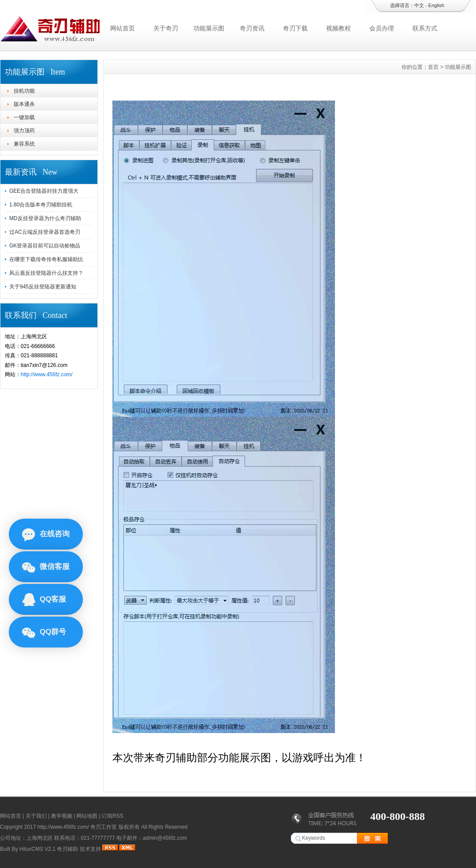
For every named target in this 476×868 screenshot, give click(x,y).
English (436, 5)
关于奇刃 (166, 28)
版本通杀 (24, 104)
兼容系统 (24, 144)
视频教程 (338, 28)
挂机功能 (24, 91)
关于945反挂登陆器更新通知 (43, 287)
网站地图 (87, 816)
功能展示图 (209, 28)
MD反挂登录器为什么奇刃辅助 (45, 218)
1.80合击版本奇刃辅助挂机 (41, 205)
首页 (433, 67)
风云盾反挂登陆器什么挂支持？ (46, 273)
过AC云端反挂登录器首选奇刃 (45, 232)
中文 (419, 5)
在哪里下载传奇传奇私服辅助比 (46, 259)
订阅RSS (113, 816)
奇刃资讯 (252, 28)
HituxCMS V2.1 (37, 849)
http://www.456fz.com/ (46, 374)
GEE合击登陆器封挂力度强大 (44, 191)
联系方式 (425, 28)
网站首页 (123, 28)
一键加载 (24, 117)
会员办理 (382, 28)
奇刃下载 (295, 28)
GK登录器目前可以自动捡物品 (45, 246)
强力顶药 (24, 131)
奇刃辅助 (67, 849)
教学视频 (62, 816)
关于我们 (36, 816)
